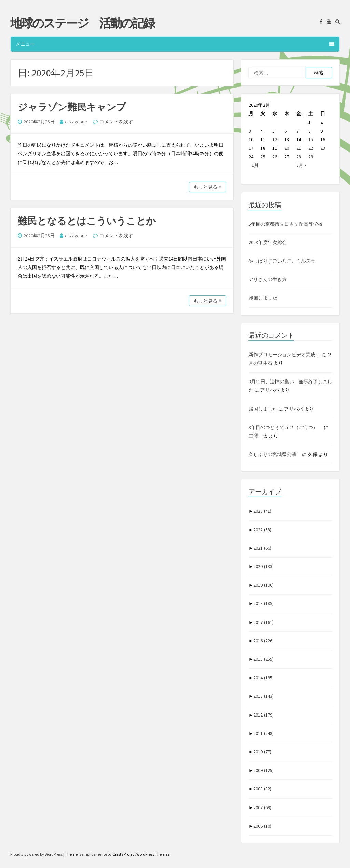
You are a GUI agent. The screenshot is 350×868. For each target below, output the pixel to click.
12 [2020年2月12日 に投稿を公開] (275, 139)
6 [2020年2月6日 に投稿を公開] (286, 131)
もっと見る (208, 187)
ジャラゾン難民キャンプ (72, 107)
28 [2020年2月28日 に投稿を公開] (299, 157)
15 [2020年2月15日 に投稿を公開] (311, 139)
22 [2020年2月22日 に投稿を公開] (311, 148)
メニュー (175, 44)
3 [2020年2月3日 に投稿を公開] (250, 131)
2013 (264, 696)
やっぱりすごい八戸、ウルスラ (282, 261)
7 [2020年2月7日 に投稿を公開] (298, 131)
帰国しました (263, 298)
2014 (264, 678)
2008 (262, 789)
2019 (264, 585)
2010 (262, 752)
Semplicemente (93, 854)
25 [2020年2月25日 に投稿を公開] (263, 157)
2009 (264, 770)
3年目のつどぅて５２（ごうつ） (286, 427)
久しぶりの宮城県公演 (275, 454)
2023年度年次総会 (268, 242)
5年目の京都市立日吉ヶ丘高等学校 (286, 224)
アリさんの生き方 (268, 279)
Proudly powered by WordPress (37, 854)
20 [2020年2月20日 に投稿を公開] (287, 148)
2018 (264, 603)
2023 (262, 511)
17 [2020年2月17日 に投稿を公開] (251, 148)
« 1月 (254, 165)
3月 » (301, 165)
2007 (262, 807)
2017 (264, 622)
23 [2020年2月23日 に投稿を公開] (323, 148)
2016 (264, 641)
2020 (264, 566)
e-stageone (76, 122)
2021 (262, 548)
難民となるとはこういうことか (87, 221)
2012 (264, 715)
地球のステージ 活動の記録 (82, 23)
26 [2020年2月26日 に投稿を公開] (275, 157)
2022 (262, 530)
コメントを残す (116, 122)
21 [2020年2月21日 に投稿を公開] (299, 148)
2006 (262, 826)
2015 (264, 659)
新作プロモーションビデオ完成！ (284, 355)
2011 (264, 733)
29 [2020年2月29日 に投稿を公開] (311, 157)
